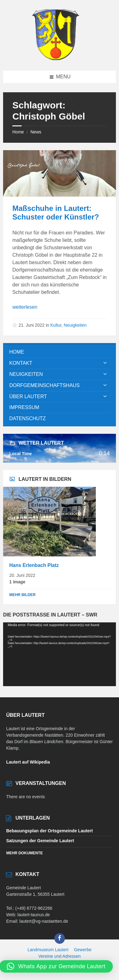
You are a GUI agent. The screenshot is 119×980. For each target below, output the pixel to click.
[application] (59, 654)
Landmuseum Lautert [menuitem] (48, 950)
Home (18, 132)
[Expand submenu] (105, 363)
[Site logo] (56, 58)
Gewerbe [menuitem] (83, 950)
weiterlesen (25, 307)
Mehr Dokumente (24, 853)
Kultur (56, 325)
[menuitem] (59, 352)
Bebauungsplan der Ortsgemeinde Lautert (49, 831)
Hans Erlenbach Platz (34, 565)
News (36, 132)
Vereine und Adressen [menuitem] (59, 956)
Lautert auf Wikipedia (28, 762)
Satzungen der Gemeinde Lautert (40, 841)
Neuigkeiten (75, 325)
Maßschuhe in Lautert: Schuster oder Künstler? (56, 213)
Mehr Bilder (22, 595)
